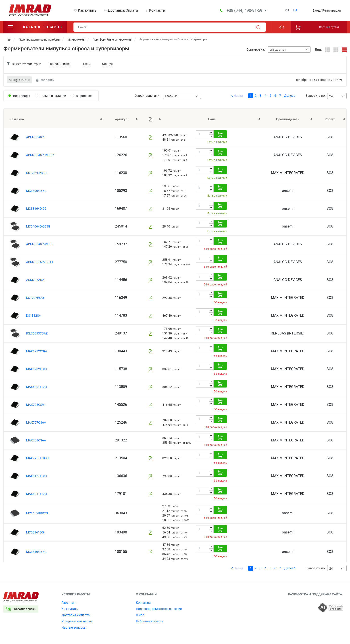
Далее (289, 96)
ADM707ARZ (35, 280)
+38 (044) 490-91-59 (245, 10)
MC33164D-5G (36, 209)
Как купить (87, 10)
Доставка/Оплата (123, 10)
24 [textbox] (331, 96)
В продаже (84, 96)
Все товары (22, 96)
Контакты (157, 10)
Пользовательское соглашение (159, 609)
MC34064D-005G (38, 226)
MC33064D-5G (36, 191)
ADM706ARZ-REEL (39, 244)
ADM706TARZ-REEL (40, 262)
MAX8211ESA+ (37, 494)
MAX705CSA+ (36, 405)
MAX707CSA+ (36, 422)
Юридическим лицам (77, 621)
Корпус (107, 64)
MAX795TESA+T (38, 458)
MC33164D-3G (36, 552)
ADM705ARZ (35, 137)
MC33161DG (35, 532)
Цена (87, 64)
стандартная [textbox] (278, 50)
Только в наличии (53, 96)
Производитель (60, 64)
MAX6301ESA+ (37, 387)
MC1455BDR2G (37, 513)
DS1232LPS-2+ (37, 173)
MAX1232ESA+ (37, 369)
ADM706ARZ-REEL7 (40, 155)
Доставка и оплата (76, 615)
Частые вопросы (74, 628)
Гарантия (69, 603)
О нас (140, 615)
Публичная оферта (150, 621)
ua (295, 10)
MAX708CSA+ (36, 440)
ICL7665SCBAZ (37, 333)
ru (287, 10)
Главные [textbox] (171, 96)
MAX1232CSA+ (37, 351)
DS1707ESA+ (35, 298)
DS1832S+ (33, 316)
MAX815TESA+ (37, 476)
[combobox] (289, 49)
